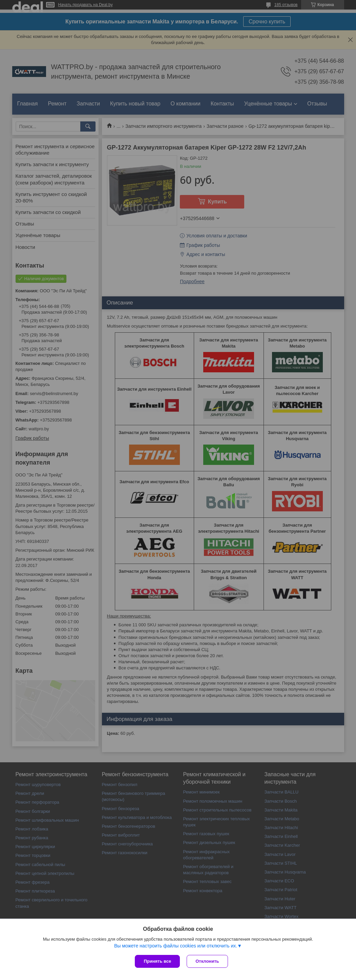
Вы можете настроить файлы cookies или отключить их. (176, 946)
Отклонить (207, 961)
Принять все (157, 961)
